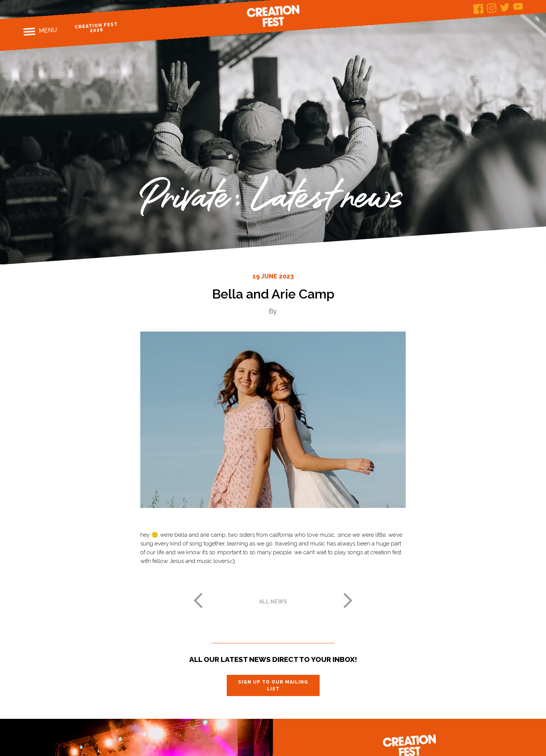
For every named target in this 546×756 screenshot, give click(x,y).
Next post (348, 600)
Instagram (492, 8)
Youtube (518, 6)
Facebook (478, 9)
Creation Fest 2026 (96, 28)
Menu (48, 30)
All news (273, 602)
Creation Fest (273, 16)
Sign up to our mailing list (273, 685)
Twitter (505, 7)
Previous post (198, 600)
